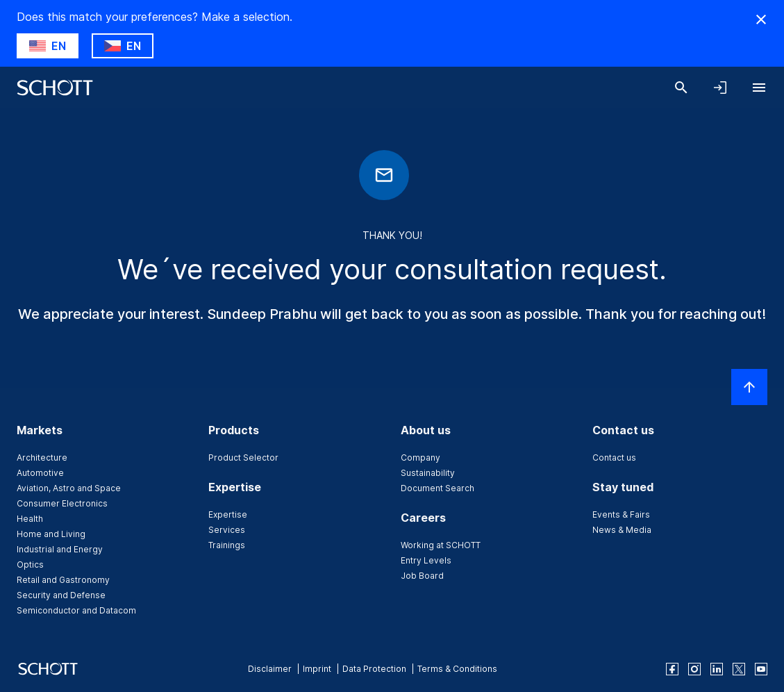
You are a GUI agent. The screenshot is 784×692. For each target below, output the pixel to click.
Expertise (228, 514)
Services (227, 530)
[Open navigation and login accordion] (720, 88)
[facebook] (672, 669)
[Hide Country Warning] (761, 19)
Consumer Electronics (62, 503)
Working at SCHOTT (441, 545)
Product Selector (243, 458)
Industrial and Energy (60, 549)
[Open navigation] (759, 88)
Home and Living (51, 534)
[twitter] (739, 669)
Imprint (317, 669)
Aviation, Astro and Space (69, 488)
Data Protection (374, 669)
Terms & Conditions (457, 669)
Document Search (437, 488)
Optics (30, 565)
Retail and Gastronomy (63, 580)
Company (420, 458)
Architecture (42, 458)
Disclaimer (270, 669)
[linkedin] (717, 669)
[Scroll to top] (749, 387)
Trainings (227, 545)
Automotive (40, 473)
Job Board (422, 576)
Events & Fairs (621, 514)
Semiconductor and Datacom (76, 610)
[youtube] (761, 669)
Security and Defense (61, 595)
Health (30, 519)
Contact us (614, 458)
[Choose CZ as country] (123, 46)
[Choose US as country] (48, 46)
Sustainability (428, 473)
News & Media (622, 530)
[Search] (681, 88)
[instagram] (694, 669)
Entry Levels (426, 560)
